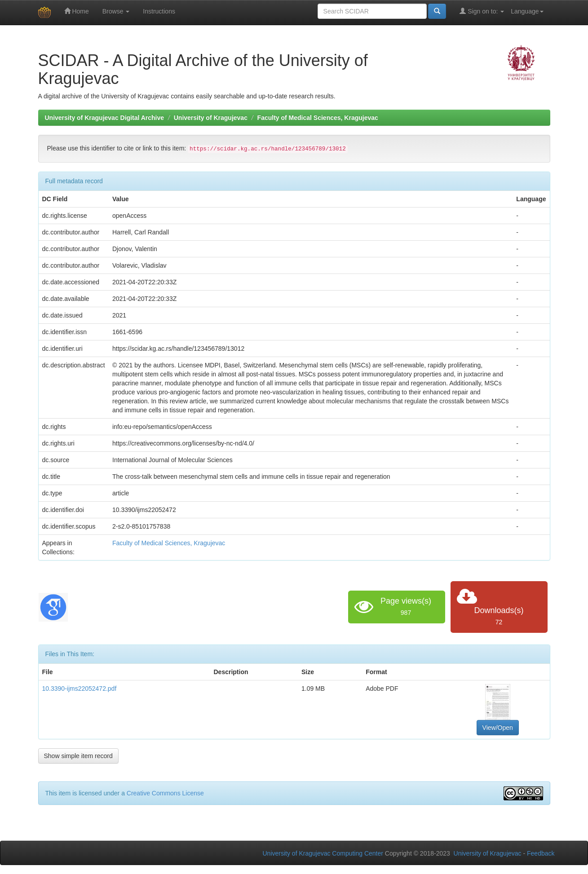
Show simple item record (78, 756)
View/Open (498, 728)
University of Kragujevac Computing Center (323, 853)
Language (527, 11)
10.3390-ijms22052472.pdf (80, 689)
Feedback (541, 853)
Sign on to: (482, 11)
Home (77, 11)
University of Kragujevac (211, 118)
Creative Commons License (165, 793)
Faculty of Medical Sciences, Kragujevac (318, 118)
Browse (116, 11)
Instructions (159, 11)
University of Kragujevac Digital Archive (105, 118)
